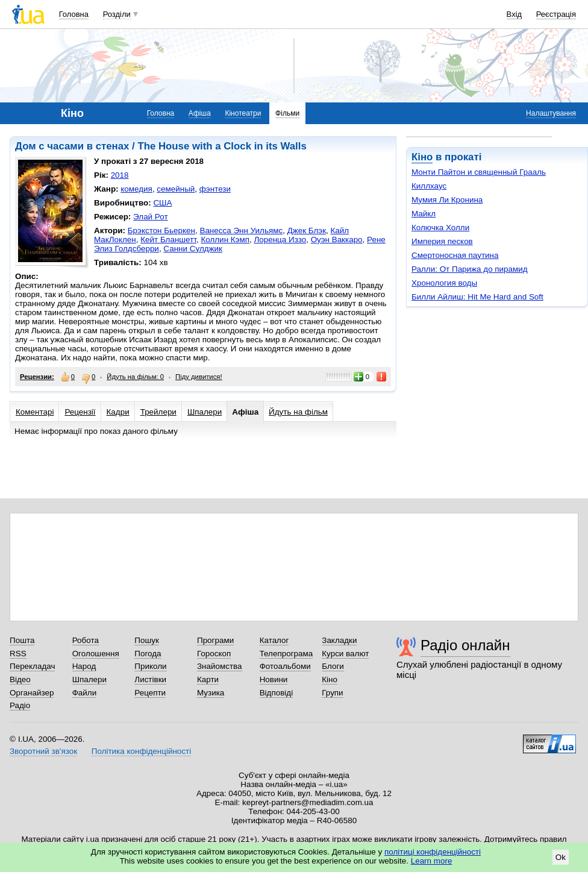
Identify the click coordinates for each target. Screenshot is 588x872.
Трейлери (158, 412)
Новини (274, 679)
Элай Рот (150, 217)
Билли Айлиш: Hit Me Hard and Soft (477, 297)
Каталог (274, 640)
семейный (176, 189)
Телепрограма (286, 654)
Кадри (118, 412)
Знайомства (220, 666)
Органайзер (32, 693)
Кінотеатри (243, 113)
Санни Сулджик (193, 249)
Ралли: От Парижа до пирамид (470, 269)
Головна (74, 14)
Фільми (287, 113)
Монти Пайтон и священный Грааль (479, 172)
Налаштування (551, 113)
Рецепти (150, 693)
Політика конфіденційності (141, 751)
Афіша (200, 113)
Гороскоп (214, 654)
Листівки (150, 679)
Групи (332, 693)
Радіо (20, 705)
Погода (148, 654)
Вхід (514, 14)
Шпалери (205, 412)
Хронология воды (444, 283)
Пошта (22, 640)
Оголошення (96, 654)
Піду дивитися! (199, 377)
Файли (85, 693)
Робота (86, 640)
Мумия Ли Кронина (447, 200)
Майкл (424, 214)
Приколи (150, 666)
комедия (136, 189)
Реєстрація (556, 14)
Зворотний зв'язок (43, 751)
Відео (20, 679)
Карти (208, 679)
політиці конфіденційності (433, 852)
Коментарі (35, 412)
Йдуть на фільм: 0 (135, 377)
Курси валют (345, 654)
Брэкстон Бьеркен (161, 231)
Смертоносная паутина (455, 255)
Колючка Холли (440, 227)
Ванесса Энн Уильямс (241, 231)
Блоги (333, 666)
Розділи (117, 14)
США (162, 203)
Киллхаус (429, 186)
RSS (18, 654)
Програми (215, 640)
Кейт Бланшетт (168, 240)
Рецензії (80, 412)
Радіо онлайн (465, 645)
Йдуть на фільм (298, 412)
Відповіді (277, 693)
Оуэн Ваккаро (337, 240)
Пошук (147, 640)
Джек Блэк (307, 231)
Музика (211, 693)
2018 (120, 175)
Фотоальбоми (285, 666)
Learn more (432, 861)
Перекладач (32, 666)
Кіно (422, 157)
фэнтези (215, 189)
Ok (561, 857)
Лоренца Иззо (280, 240)
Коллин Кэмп (225, 240)
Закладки (339, 640)
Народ (84, 666)
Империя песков (442, 241)
